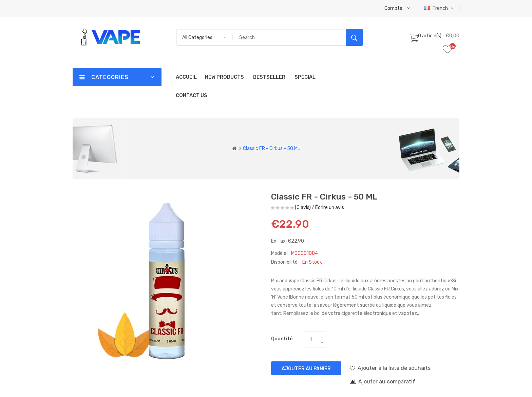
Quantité (282, 339)
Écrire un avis (330, 207)
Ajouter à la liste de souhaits (390, 368)
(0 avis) (303, 207)
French (440, 8)
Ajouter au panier (306, 369)
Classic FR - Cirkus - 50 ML (271, 148)
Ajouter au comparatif (383, 381)
